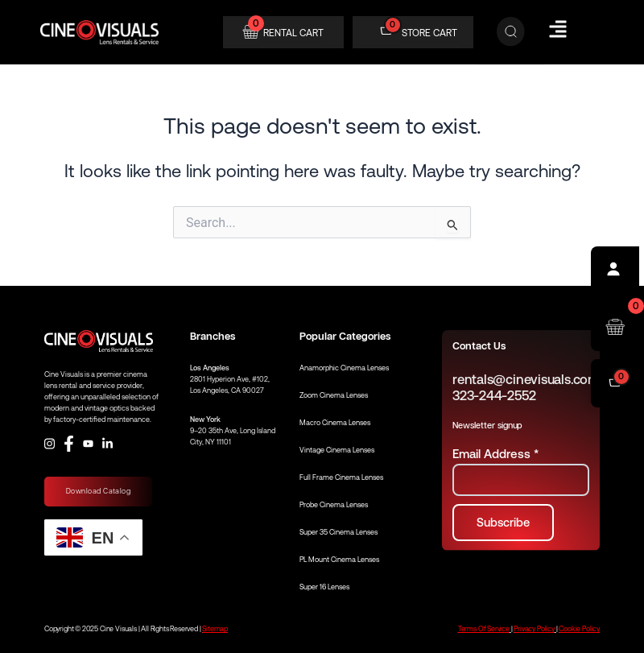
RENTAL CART (293, 33)
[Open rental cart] (615, 327)
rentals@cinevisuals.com (526, 380)
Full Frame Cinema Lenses (341, 477)
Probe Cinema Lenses (334, 505)
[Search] (511, 32)
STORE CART (429, 33)
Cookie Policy (579, 629)
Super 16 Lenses (324, 587)
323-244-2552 (494, 396)
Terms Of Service (484, 629)
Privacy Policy (534, 629)
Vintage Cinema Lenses (337, 450)
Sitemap (215, 629)
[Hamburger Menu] (558, 29)
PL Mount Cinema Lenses (339, 560)
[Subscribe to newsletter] (503, 523)
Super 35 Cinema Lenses (339, 532)
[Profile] (615, 271)
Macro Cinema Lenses (335, 423)
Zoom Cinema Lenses (334, 395)
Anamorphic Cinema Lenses (344, 368)
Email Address (495, 454)
